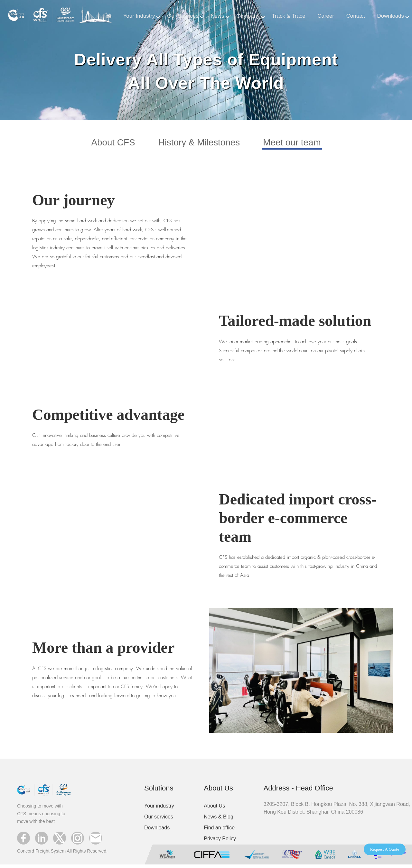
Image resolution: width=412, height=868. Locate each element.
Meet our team (299, 144)
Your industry (159, 809)
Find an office (219, 831)
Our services (159, 820)
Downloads (157, 831)
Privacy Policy (220, 842)
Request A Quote (385, 849)
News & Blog (219, 820)
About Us (214, 809)
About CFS (105, 144)
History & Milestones (198, 144)
